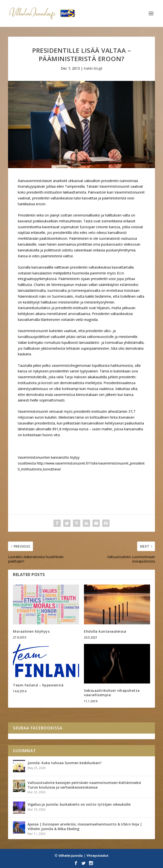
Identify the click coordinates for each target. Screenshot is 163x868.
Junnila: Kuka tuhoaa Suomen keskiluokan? (65, 763)
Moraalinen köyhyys (31, 631)
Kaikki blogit (93, 68)
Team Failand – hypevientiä (38, 685)
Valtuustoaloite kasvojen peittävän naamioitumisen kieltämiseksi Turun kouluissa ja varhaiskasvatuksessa (84, 785)
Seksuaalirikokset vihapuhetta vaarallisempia (112, 693)
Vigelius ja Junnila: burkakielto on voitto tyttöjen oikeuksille (79, 804)
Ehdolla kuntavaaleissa (105, 631)
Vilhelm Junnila (71, 856)
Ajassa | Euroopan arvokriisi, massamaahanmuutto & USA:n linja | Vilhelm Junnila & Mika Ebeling (85, 826)
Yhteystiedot (98, 856)
